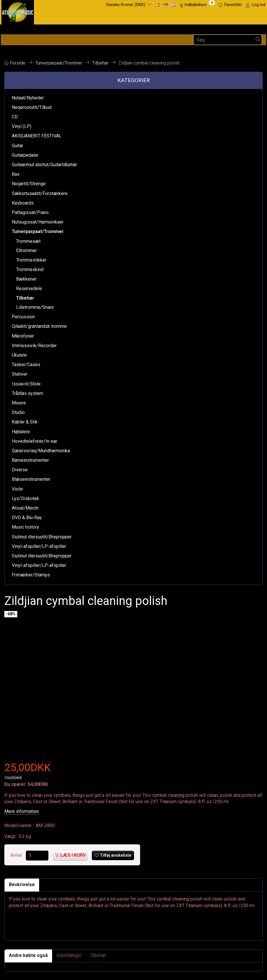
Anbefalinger (69, 955)
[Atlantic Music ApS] (18, 11)
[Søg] (258, 40)
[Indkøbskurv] (197, 5)
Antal (17, 855)
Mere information (22, 811)
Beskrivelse (22, 885)
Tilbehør (98, 955)
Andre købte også (28, 955)
